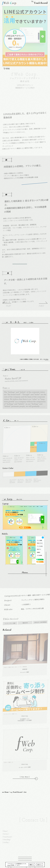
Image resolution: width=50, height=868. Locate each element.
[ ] (25, 777)
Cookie (9, 865)
